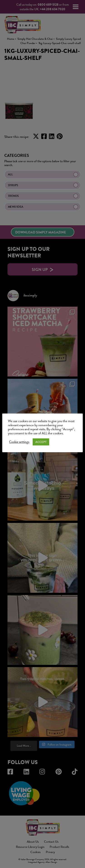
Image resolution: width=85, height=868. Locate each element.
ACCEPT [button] (41, 442)
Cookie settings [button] (19, 442)
